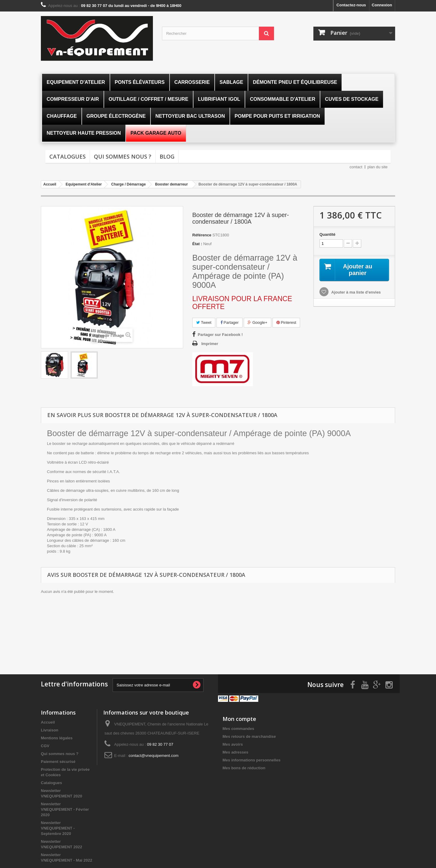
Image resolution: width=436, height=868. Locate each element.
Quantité (327, 234)
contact (356, 167)
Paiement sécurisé (58, 761)
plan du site (378, 167)
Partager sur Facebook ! (220, 335)
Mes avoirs (233, 744)
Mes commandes (238, 728)
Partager (230, 322)
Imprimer (210, 344)
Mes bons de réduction (244, 768)
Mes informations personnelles (251, 760)
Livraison (50, 730)
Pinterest (286, 322)
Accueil (48, 722)
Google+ (258, 322)
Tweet (204, 322)
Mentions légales (57, 738)
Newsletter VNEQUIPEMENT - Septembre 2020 (58, 828)
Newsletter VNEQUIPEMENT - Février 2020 (65, 809)
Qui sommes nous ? (123, 156)
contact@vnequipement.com (154, 755)
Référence (202, 235)
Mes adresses (235, 752)
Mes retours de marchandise (249, 736)
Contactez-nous (351, 5)
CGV (45, 746)
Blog (167, 156)
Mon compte (239, 718)
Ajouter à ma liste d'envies (356, 292)
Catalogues (68, 156)
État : (197, 244)
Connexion (382, 5)
